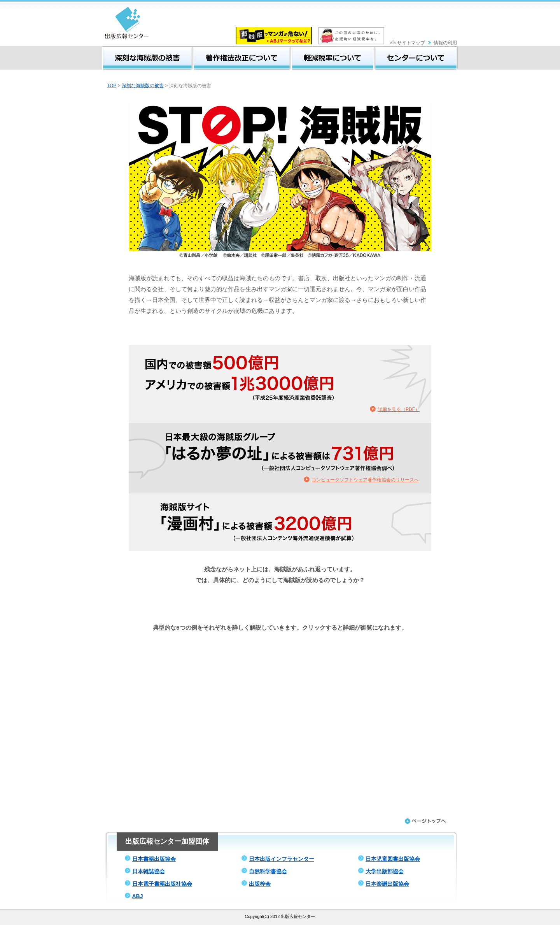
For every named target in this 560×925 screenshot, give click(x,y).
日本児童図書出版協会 (393, 859)
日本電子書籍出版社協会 (162, 884)
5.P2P (280, 751)
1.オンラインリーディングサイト (280, 648)
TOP (112, 86)
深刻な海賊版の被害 (143, 86)
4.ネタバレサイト (280, 725)
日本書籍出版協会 (154, 859)
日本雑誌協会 (149, 871)
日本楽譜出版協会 (387, 884)
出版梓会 (260, 884)
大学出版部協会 (385, 871)
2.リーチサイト (280, 674)
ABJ (137, 896)
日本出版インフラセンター (282, 859)
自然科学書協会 (268, 871)
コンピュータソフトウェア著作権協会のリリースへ (365, 480)
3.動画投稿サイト (280, 699)
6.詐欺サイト (280, 776)
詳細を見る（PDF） (399, 409)
